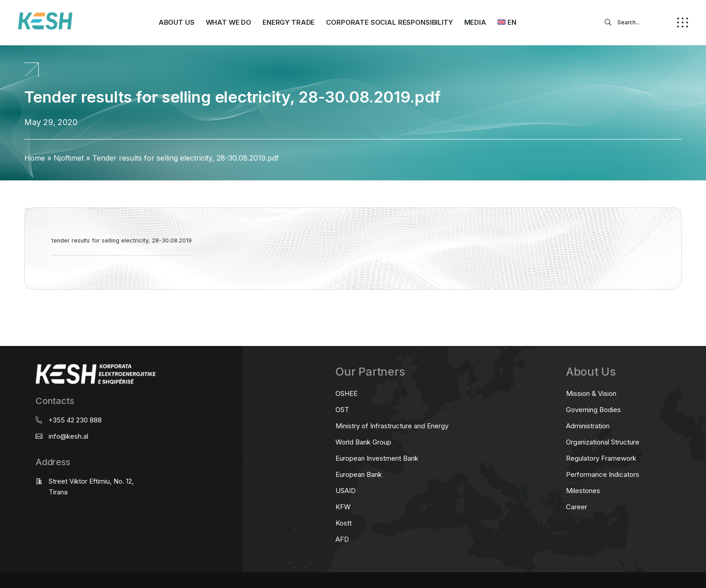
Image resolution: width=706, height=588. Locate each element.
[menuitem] (507, 22)
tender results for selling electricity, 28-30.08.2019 (122, 240)
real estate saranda (3, 325)
